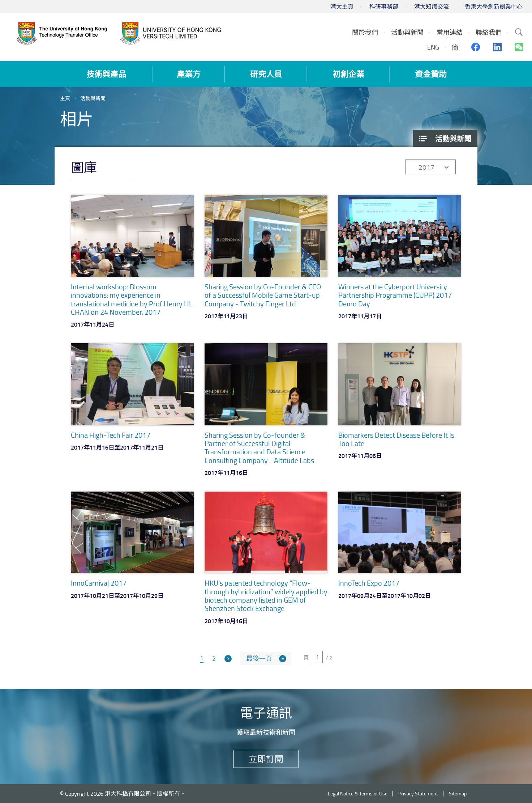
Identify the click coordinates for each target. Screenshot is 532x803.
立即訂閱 (266, 759)
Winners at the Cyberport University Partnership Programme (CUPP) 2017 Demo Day (395, 295)
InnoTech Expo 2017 (369, 583)
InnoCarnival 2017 (99, 583)
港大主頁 (342, 7)
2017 (426, 167)
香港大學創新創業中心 (494, 7)
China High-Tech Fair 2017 (111, 435)
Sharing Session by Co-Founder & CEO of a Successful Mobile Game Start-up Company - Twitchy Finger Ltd (263, 295)
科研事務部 (384, 7)
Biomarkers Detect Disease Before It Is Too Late (396, 439)
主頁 (65, 98)
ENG (433, 47)
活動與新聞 (93, 98)
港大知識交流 (432, 7)
